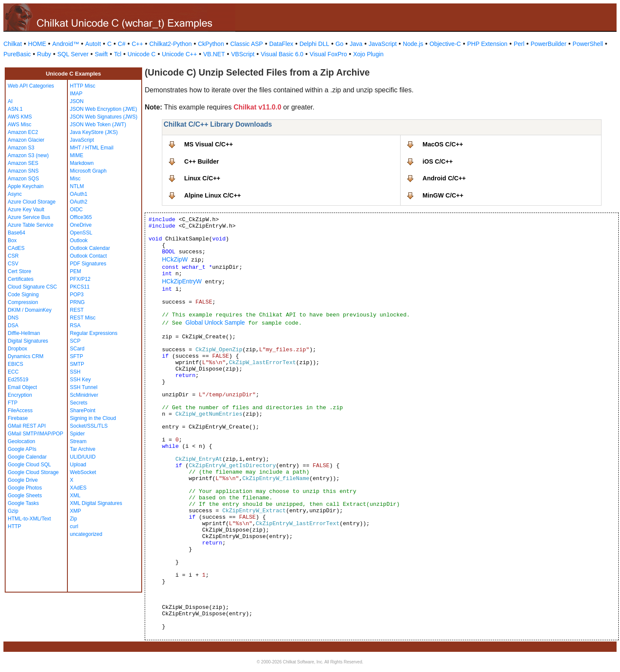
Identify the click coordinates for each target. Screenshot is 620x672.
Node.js (413, 44)
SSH (75, 372)
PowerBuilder (549, 44)
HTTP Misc (83, 86)
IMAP (76, 94)
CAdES (16, 248)
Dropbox (17, 349)
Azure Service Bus (29, 217)
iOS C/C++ (438, 161)
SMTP (77, 364)
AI (10, 101)
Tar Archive (83, 449)
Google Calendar (27, 457)
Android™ (66, 44)
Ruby (44, 54)
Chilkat (13, 44)
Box (12, 240)
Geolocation (21, 441)
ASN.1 (15, 109)
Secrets (79, 403)
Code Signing (23, 295)
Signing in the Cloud (93, 418)
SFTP (77, 356)
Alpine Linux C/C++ (213, 195)
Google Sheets (25, 496)
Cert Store (20, 271)
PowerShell (588, 44)
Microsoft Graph (88, 171)
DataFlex (281, 44)
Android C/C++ (444, 178)
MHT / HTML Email (92, 148)
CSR (13, 256)
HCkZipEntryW (182, 281)
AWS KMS (20, 117)
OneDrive (81, 225)
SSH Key (81, 380)
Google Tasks (23, 503)
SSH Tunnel (84, 387)
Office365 (81, 217)
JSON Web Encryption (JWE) (103, 109)
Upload (78, 465)
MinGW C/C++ (443, 195)
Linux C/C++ (202, 178)
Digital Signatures (28, 341)
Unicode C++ (179, 54)
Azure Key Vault (26, 210)
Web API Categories (31, 86)
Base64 (17, 233)
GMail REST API (27, 426)
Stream (78, 441)
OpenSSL (81, 233)
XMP (76, 511)
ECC (13, 372)
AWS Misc (20, 125)
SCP (75, 341)
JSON (77, 101)
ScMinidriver (84, 395)
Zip (74, 519)
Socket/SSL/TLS (89, 426)
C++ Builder (202, 161)
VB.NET (214, 54)
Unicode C (141, 54)
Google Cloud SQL (29, 465)
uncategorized (86, 534)
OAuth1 (79, 194)
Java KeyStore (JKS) (94, 132)
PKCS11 (80, 287)
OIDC (76, 210)
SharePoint (83, 410)
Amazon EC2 (23, 132)
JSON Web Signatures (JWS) (104, 117)
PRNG (77, 302)
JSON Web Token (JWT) (98, 125)
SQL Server (73, 54)
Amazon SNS (23, 171)
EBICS (15, 364)
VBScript (243, 54)
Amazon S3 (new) (28, 155)
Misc (75, 179)
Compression (23, 302)
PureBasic (17, 54)
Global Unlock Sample (215, 322)
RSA (75, 325)
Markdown (82, 163)
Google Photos (25, 488)
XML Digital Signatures (96, 503)
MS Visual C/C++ (208, 144)
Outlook (79, 240)
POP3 (77, 295)
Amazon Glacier (26, 140)
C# (122, 44)
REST (77, 310)
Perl (519, 44)
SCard (77, 349)
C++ (137, 44)
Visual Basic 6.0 (282, 54)
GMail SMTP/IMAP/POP (35, 434)
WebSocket (83, 472)
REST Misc (83, 318)
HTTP (14, 526)
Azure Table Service (31, 225)
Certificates (21, 279)
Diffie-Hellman (24, 333)
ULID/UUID (83, 457)
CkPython (211, 44)
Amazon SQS (23, 179)
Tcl (117, 54)
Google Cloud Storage (33, 472)
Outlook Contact (88, 256)
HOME (37, 44)
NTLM (77, 186)
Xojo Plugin (369, 54)
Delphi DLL (314, 44)
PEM (76, 271)
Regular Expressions (94, 333)
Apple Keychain (26, 186)
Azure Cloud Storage (32, 202)
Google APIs (22, 449)
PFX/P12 (80, 279)
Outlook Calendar (90, 248)
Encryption (20, 395)
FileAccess (20, 410)
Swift (101, 54)
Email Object (22, 387)
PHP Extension (487, 44)
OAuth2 (79, 202)
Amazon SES (23, 163)
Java (356, 44)
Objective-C (445, 44)
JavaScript (383, 44)
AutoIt (93, 44)
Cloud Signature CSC (32, 287)
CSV (13, 264)
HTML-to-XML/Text (29, 519)
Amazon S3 (21, 148)
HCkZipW (175, 259)
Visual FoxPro (328, 54)
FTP (13, 403)
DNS (13, 318)
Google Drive (23, 480)
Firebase (18, 418)
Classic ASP (246, 44)
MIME (77, 155)
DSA (13, 325)
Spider (77, 434)
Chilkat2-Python (171, 44)
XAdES (78, 488)
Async (15, 194)
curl (74, 526)
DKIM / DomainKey (30, 310)
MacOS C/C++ (443, 144)
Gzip (13, 511)
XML (75, 496)
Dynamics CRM (26, 356)
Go (339, 44)
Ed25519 (18, 380)
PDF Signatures (88, 264)
